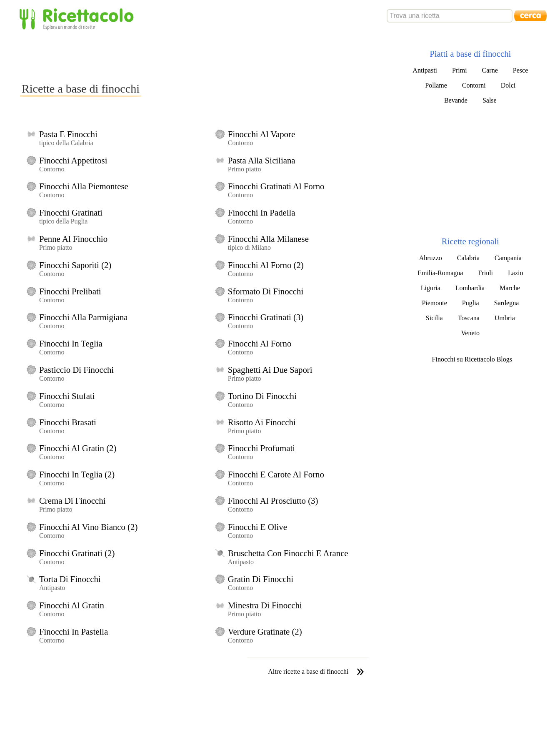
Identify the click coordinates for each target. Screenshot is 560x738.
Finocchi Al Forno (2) (266, 265)
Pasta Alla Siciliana (262, 160)
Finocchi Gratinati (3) (266, 317)
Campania (508, 258)
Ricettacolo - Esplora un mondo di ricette (78, 19)
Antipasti (425, 70)
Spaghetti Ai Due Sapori (270, 370)
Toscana (469, 318)
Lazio (515, 273)
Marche (510, 288)
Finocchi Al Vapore (261, 134)
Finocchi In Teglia (71, 343)
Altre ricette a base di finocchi (308, 671)
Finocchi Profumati (261, 448)
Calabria (468, 258)
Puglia (471, 303)
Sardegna (507, 303)
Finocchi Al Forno (260, 343)
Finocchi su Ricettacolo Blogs (472, 359)
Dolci (508, 85)
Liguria (431, 288)
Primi (460, 70)
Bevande (456, 100)
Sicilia (434, 318)
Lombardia (470, 288)
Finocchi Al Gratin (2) (78, 448)
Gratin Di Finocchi (261, 579)
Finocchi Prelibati (70, 291)
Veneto (470, 333)
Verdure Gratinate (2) (265, 631)
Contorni (474, 85)
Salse (490, 100)
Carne (490, 70)
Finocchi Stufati (67, 396)
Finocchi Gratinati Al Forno (276, 186)
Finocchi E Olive (257, 527)
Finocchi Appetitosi (73, 160)
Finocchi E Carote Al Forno (276, 474)
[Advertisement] (172, 56)
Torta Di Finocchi (70, 579)
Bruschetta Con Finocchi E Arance (288, 553)
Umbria (505, 318)
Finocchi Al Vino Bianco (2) (88, 527)
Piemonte (434, 303)
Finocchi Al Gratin (72, 605)
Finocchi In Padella (262, 212)
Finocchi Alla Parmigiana (84, 317)
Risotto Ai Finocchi (262, 422)
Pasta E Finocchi (68, 134)
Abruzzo (431, 258)
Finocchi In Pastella (74, 631)
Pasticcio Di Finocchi (76, 370)
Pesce (520, 70)
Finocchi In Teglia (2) (77, 474)
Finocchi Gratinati (71, 212)
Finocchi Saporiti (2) (75, 265)
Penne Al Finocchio (73, 239)
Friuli (485, 273)
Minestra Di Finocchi (265, 605)
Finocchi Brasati (68, 422)
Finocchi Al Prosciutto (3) (273, 501)
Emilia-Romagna (440, 273)
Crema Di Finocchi (72, 501)
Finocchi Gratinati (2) (77, 553)
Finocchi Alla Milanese (268, 239)
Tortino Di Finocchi (262, 396)
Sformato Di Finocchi (266, 291)
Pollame (436, 85)
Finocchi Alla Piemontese (84, 186)
